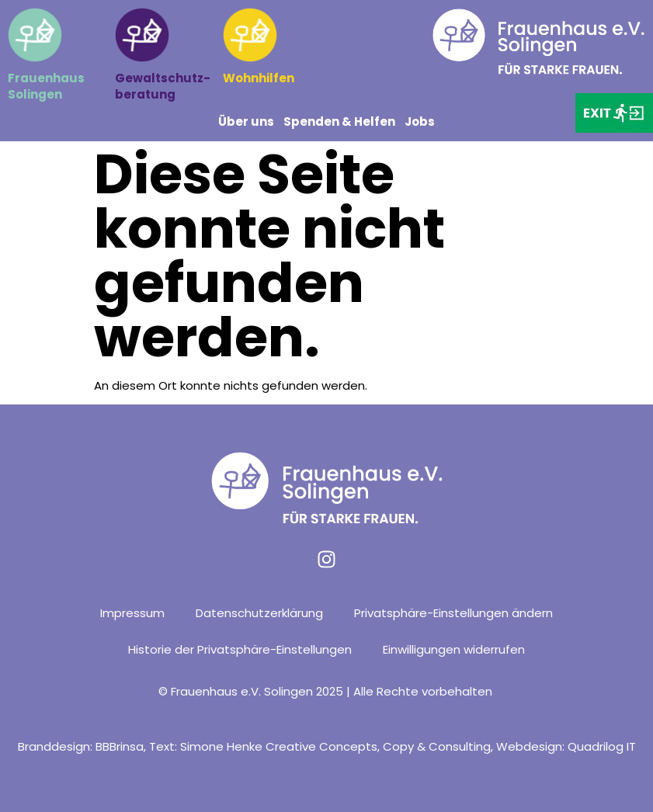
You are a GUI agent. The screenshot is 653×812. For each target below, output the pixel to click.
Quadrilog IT (602, 746)
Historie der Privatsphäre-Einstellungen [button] (240, 649)
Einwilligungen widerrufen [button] (454, 649)
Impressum (132, 613)
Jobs (420, 121)
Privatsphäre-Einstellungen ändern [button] (453, 613)
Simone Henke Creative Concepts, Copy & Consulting (335, 746)
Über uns (246, 121)
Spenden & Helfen (339, 121)
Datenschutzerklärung (259, 613)
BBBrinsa (120, 746)
